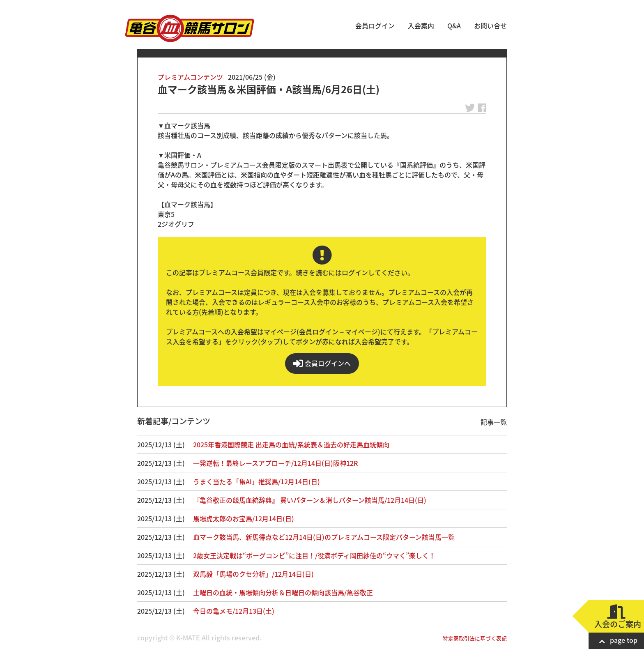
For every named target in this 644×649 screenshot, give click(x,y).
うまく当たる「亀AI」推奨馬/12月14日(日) (256, 481)
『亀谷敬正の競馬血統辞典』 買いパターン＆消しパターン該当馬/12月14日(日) (310, 500)
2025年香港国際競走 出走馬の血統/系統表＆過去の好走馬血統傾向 (291, 444)
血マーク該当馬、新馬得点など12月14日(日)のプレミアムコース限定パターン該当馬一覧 (324, 537)
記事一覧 (494, 422)
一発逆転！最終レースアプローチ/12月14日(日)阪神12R (275, 463)
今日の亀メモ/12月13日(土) (234, 611)
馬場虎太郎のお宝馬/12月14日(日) (244, 518)
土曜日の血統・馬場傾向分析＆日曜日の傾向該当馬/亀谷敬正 (283, 592)
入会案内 (421, 25)
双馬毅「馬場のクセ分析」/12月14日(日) (253, 574)
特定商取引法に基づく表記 (475, 638)
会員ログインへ (322, 363)
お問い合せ (490, 25)
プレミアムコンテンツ (190, 77)
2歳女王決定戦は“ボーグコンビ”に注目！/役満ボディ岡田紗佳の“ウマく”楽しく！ (314, 555)
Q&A (454, 25)
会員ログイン (375, 25)
